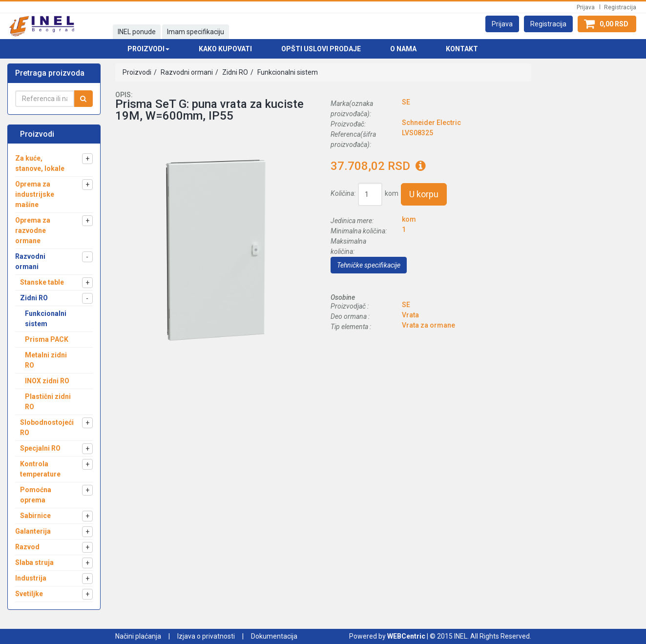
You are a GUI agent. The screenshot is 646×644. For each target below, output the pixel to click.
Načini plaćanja (138, 636)
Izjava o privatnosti (206, 636)
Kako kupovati (225, 49)
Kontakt (462, 49)
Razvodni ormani (186, 72)
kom (392, 193)
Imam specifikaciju (196, 32)
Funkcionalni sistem (287, 72)
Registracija (620, 7)
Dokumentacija (274, 636)
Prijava (586, 7)
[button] (502, 24)
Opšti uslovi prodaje (321, 49)
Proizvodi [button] (148, 49)
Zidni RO (234, 72)
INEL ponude (137, 32)
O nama (403, 49)
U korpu (424, 194)
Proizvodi (137, 72)
